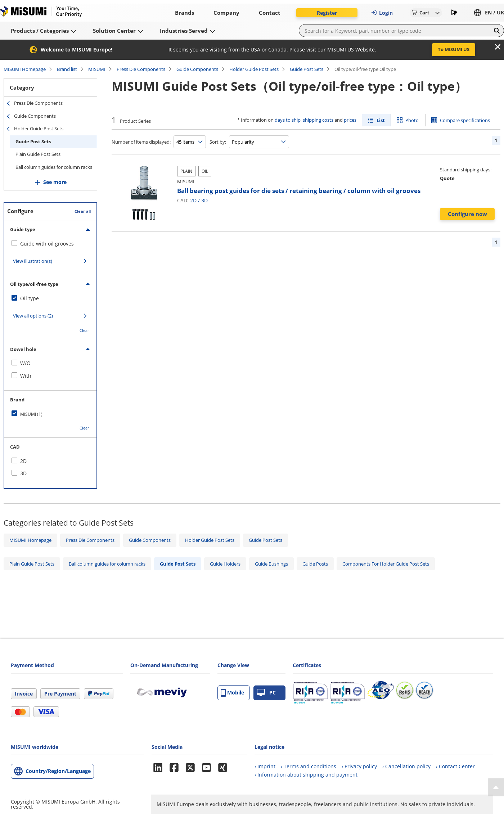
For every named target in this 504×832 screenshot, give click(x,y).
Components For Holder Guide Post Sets (386, 564)
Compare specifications (465, 120)
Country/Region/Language (58, 771)
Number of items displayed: (141, 142)
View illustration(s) (33, 261)
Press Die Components (141, 69)
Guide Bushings (271, 564)
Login (382, 13)
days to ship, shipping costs (304, 120)
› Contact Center (455, 766)
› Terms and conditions (309, 766)
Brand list (67, 69)
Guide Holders (225, 564)
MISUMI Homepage (25, 69)
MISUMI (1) (31, 414)
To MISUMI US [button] (454, 49)
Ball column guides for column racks (54, 167)
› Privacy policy (359, 766)
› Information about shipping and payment (306, 775)
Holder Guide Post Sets (254, 69)
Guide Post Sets (307, 69)
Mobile (232, 693)
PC (266, 693)
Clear (84, 330)
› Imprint (265, 766)
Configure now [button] (467, 214)
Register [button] (327, 13)
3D (204, 200)
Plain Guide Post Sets (38, 154)
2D (193, 200)
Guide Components (197, 69)
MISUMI (97, 69)
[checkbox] (50, 244)
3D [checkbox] (23, 473)
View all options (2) (33, 316)
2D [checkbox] (23, 461)
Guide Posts (315, 564)
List (381, 120)
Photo (412, 120)
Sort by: (218, 142)
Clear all (83, 211)
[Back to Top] (496, 787)
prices (350, 120)
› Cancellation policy (406, 766)
